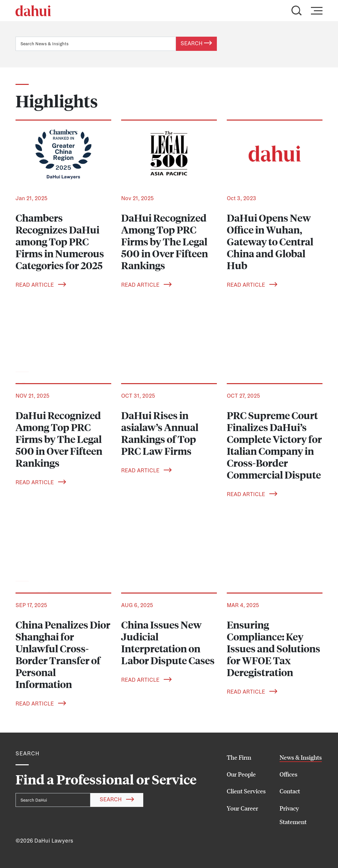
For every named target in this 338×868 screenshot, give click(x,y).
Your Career (242, 808)
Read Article (41, 285)
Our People (241, 774)
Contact (290, 791)
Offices (288, 774)
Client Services (246, 791)
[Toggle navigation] (315, 11)
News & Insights (301, 757)
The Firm (239, 757)
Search (196, 44)
